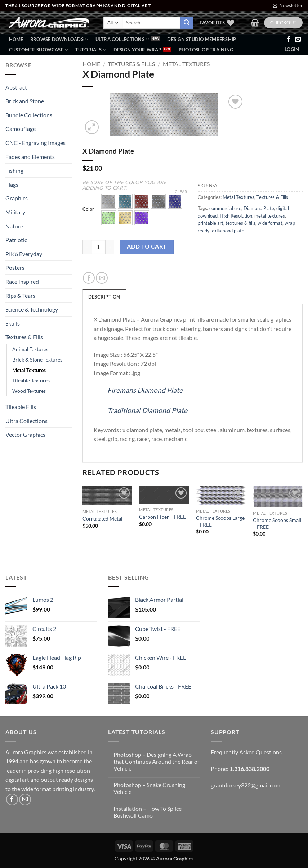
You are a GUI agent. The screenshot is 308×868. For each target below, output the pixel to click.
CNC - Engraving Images (35, 143)
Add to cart (147, 246)
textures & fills (240, 223)
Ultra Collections (122, 39)
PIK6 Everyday (24, 254)
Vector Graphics (25, 434)
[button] (288, 5)
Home (16, 39)
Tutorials (91, 50)
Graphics (17, 198)
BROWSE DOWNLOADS (59, 39)
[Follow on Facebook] (289, 40)
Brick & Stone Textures (37, 360)
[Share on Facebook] (89, 278)
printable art (211, 223)
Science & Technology (32, 309)
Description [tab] (104, 297)
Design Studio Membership (202, 39)
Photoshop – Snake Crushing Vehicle (149, 788)
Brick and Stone (25, 101)
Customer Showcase (39, 50)
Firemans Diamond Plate (145, 390)
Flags (12, 184)
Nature (14, 226)
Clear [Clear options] (181, 192)
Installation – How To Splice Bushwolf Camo (148, 812)
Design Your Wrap (137, 50)
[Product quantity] (98, 247)
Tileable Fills (21, 407)
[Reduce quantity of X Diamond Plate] (87, 247)
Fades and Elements (30, 157)
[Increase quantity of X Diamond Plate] (110, 247)
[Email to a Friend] (102, 278)
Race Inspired (22, 281)
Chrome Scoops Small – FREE (277, 523)
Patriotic (16, 240)
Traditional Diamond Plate (147, 410)
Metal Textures (29, 370)
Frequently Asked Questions (246, 752)
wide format (270, 223)
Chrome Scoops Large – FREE (220, 521)
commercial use (225, 208)
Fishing (14, 170)
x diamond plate (228, 231)
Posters (15, 267)
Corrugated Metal (102, 519)
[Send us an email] (298, 40)
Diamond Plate (259, 208)
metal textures (270, 216)
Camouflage (21, 129)
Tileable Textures (31, 380)
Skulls (13, 323)
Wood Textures (29, 391)
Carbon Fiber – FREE (162, 517)
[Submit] (187, 23)
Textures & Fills (24, 337)
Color (88, 209)
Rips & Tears (20, 296)
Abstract (16, 87)
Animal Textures (30, 349)
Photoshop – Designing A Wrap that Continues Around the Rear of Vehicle (156, 761)
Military (15, 212)
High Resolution (236, 216)
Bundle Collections (29, 115)
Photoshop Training (206, 50)
